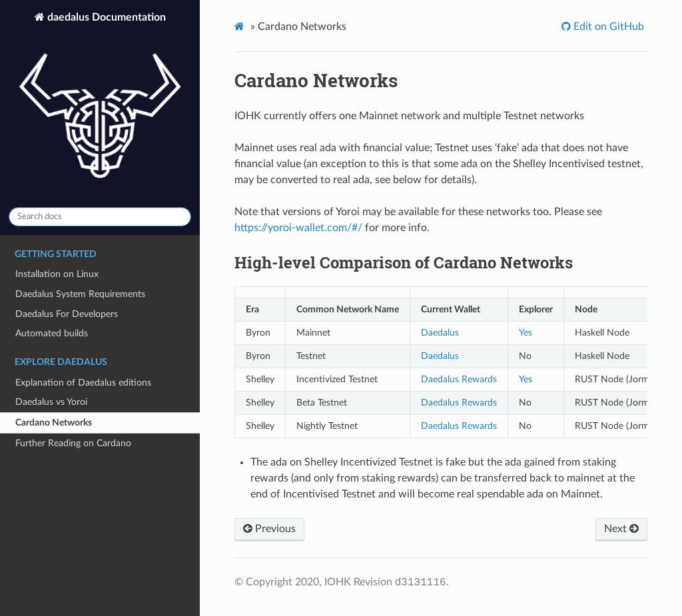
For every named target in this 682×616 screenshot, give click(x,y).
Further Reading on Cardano (73, 443)
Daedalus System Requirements (80, 294)
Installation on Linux (57, 274)
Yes (525, 333)
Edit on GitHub (607, 27)
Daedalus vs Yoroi (51, 402)
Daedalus (440, 333)
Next (621, 529)
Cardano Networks (54, 423)
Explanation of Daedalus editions (83, 383)
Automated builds (52, 333)
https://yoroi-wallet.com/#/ (298, 228)
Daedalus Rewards (459, 379)
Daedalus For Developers (67, 314)
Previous (269, 529)
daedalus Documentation (100, 104)
